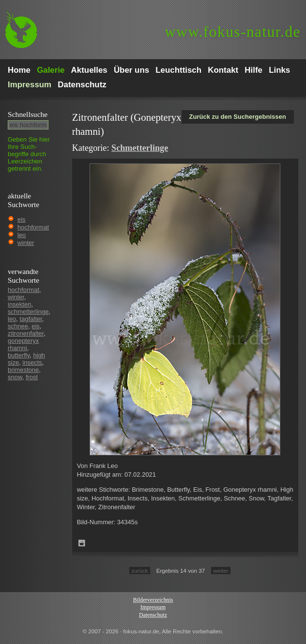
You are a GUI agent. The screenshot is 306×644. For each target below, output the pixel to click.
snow (15, 377)
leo (22, 235)
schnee (18, 326)
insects (32, 362)
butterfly (19, 355)
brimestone (23, 370)
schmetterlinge (28, 312)
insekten (19, 304)
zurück (139, 571)
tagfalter (31, 319)
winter (26, 243)
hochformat (33, 227)
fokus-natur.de (233, 32)
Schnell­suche (28, 114)
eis (22, 219)
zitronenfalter (26, 333)
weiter (221, 571)
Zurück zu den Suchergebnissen (238, 117)
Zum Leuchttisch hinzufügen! (82, 543)
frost (32, 377)
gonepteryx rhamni (23, 344)
